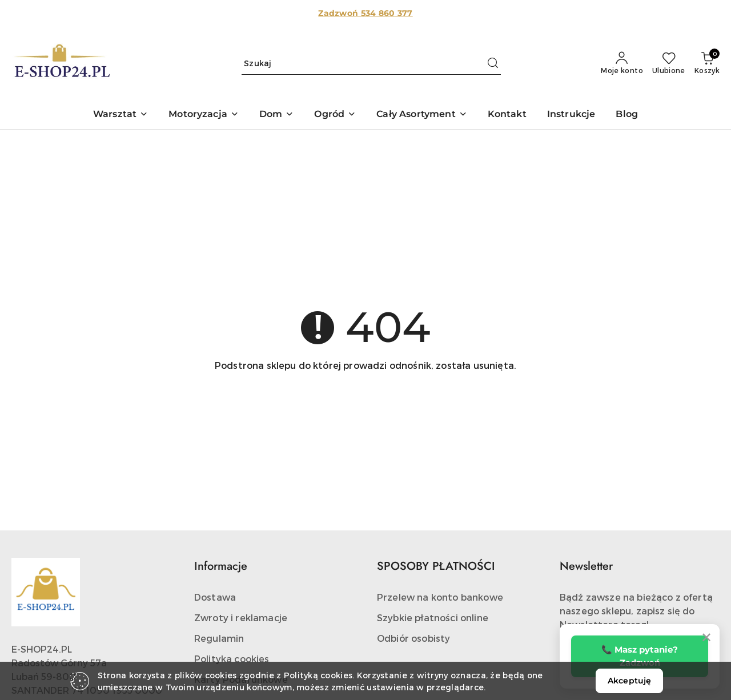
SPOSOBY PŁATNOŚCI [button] (436, 566)
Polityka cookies (232, 659)
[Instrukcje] (571, 115)
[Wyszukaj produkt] (371, 63)
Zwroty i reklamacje (241, 617)
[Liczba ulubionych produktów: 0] (669, 63)
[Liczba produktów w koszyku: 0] (707, 63)
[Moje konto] (622, 63)
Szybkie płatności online (433, 617)
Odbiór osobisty (413, 638)
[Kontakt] (507, 115)
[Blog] (627, 115)
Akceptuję (629, 681)
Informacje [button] (221, 566)
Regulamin (219, 638)
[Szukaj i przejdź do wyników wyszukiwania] (493, 63)
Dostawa (215, 597)
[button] (121, 115)
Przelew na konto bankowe (440, 597)
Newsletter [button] (586, 566)
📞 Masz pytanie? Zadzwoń (640, 656)
